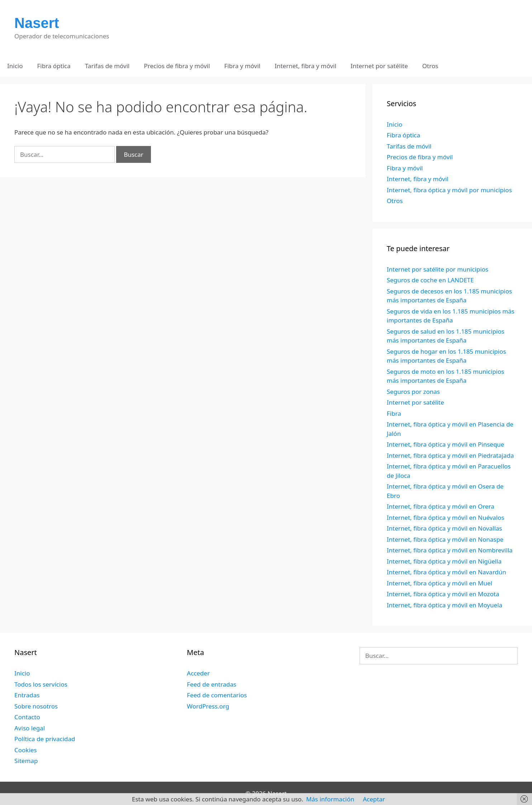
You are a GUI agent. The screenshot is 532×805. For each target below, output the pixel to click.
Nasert (37, 23)
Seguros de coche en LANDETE (430, 280)
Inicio (15, 66)
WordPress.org (208, 706)
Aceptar (374, 799)
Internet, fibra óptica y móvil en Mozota (443, 594)
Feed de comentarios (217, 695)
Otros (430, 66)
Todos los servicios (41, 684)
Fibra (394, 413)
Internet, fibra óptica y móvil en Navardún (446, 572)
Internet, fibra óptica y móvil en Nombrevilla (450, 550)
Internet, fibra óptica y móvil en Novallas (445, 528)
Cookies (26, 750)
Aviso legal (30, 728)
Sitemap (26, 761)
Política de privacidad (45, 739)
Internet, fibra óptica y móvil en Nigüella (444, 561)
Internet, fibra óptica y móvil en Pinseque (446, 444)
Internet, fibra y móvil (305, 66)
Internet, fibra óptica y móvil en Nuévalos (446, 517)
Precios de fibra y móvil (177, 66)
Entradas (27, 695)
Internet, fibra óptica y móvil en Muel (440, 583)
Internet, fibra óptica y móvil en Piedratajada (450, 455)
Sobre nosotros (36, 706)
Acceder (198, 673)
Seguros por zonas (413, 392)
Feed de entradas (212, 684)
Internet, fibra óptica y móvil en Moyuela (445, 605)
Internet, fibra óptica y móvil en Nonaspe (445, 539)
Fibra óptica (54, 66)
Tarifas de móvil (107, 66)
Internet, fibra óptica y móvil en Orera (441, 506)
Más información (330, 799)
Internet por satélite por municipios (438, 269)
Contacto (27, 717)
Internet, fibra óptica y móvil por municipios (449, 190)
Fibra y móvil (243, 66)
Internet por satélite (379, 66)
